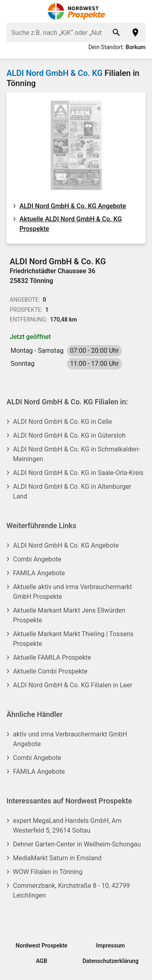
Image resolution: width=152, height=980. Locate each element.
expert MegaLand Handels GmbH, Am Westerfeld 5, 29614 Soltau (67, 826)
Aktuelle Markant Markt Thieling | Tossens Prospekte (73, 639)
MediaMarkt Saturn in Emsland (57, 858)
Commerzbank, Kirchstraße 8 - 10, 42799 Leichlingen (71, 890)
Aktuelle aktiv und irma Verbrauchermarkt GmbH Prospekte (73, 592)
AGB (42, 961)
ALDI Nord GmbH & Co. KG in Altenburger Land (72, 491)
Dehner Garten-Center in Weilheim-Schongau (77, 844)
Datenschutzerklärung (110, 961)
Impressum (110, 945)
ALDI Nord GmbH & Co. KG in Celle (62, 422)
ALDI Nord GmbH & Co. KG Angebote (73, 206)
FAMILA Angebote (39, 573)
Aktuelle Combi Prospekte (50, 671)
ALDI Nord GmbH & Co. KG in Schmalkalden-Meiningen (77, 454)
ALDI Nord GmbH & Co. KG (55, 73)
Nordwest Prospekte (42, 945)
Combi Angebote (37, 559)
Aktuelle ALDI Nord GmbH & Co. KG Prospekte (71, 224)
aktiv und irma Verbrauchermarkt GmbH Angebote (70, 739)
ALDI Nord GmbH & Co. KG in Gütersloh (69, 435)
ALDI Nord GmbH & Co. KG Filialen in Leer (73, 685)
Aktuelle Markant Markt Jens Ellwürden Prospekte (69, 615)
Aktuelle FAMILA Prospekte (52, 657)
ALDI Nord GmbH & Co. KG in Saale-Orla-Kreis (78, 473)
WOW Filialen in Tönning (48, 872)
